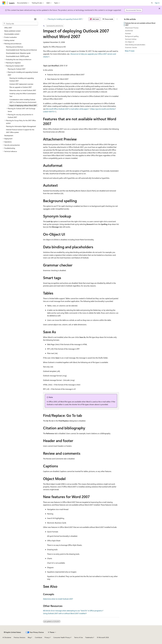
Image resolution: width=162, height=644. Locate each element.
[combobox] (20, 24)
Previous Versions (19, 637)
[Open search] (152, 3)
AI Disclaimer (7, 637)
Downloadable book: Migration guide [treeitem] (18, 53)
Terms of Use (78, 637)
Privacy (47, 637)
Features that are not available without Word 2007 (140, 24)
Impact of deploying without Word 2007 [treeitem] (23, 105)
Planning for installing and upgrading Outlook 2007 (65, 19)
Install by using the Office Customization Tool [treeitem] (23, 95)
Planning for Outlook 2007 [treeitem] (17, 69)
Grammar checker (131, 47)
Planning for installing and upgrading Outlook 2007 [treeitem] (22, 80)
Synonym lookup (131, 39)
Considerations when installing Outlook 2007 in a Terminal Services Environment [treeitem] (23, 101)
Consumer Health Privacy (62, 637)
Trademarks (89, 637)
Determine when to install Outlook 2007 (58, 599)
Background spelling (132, 36)
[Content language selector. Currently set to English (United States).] (12, 632)
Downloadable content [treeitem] (12, 34)
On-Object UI (130, 42)
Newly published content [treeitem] (12, 31)
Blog (29, 637)
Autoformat (129, 31)
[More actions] (117, 19)
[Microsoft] (4, 3)
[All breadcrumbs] (45, 19)
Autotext (128, 33)
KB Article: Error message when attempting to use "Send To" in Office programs (72, 611)
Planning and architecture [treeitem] (15, 47)
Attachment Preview (132, 28)
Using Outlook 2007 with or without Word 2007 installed (64, 613)
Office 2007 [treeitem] (8, 28)
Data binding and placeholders (135, 45)
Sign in (157, 3)
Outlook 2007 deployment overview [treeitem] (21, 84)
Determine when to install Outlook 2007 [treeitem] (23, 90)
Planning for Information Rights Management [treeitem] (21, 126)
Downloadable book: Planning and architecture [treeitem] (21, 50)
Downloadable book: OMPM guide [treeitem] (17, 56)
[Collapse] (35, 19)
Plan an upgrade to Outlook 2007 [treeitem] (21, 87)
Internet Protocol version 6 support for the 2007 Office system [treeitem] (20, 131)
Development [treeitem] (9, 135)
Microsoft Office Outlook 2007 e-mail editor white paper (67, 109)
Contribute (38, 637)
